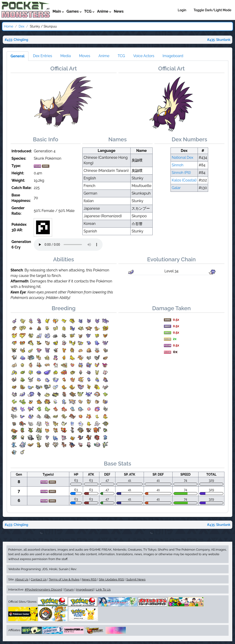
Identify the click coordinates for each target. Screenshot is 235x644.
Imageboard (173, 56)
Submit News (136, 579)
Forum (69, 589)
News (119, 11)
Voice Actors (144, 56)
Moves (85, 56)
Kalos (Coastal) (184, 180)
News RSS (89, 579)
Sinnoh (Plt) (181, 173)
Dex (21, 26)
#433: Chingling (16, 40)
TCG (121, 56)
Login (182, 10)
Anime (104, 56)
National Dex (182, 158)
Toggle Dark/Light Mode (213, 10)
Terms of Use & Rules (64, 579)
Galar (176, 188)
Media (66, 56)
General (18, 56)
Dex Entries (43, 56)
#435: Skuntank (219, 40)
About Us (22, 579)
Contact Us (39, 579)
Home (9, 26)
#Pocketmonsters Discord (43, 589)
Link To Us (103, 589)
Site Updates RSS (111, 579)
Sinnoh (178, 165)
